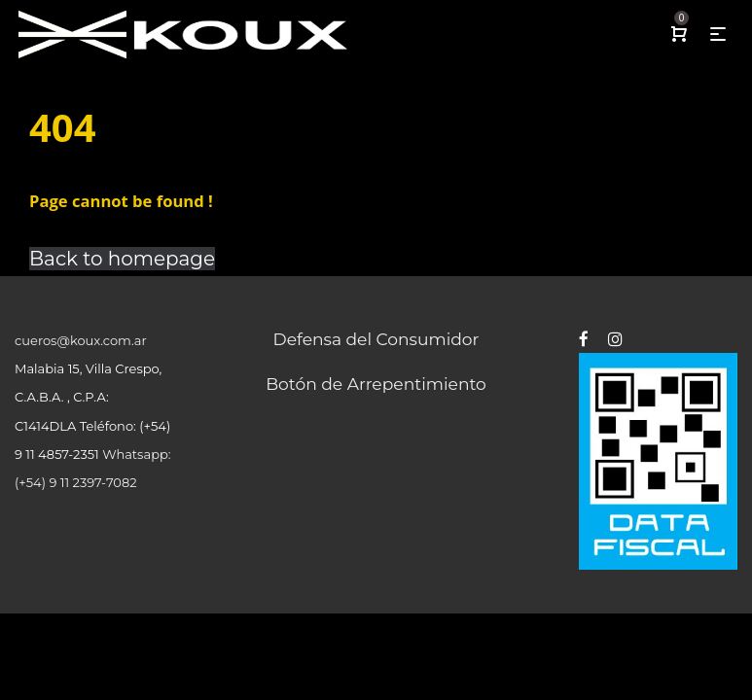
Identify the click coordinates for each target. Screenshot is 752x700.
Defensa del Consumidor (376, 339)
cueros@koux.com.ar (81, 340)
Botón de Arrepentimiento (376, 384)
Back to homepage (122, 259)
